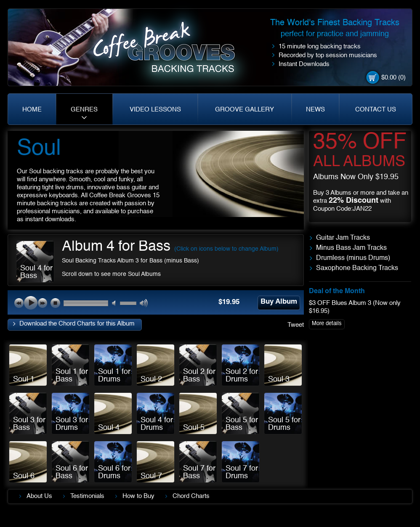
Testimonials (87, 496)
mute (116, 303)
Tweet (296, 325)
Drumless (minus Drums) (353, 258)
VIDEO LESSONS (155, 110)
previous (19, 303)
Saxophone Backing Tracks (357, 268)
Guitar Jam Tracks (343, 238)
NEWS (315, 110)
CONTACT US (376, 110)
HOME (32, 110)
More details (327, 324)
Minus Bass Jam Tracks (351, 248)
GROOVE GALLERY (245, 110)
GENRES (84, 110)
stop (55, 303)
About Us (39, 496)
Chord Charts (191, 496)
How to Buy (138, 496)
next (43, 303)
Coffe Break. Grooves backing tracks (170, 51)
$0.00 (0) (393, 78)
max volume (144, 303)
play (31, 303)
